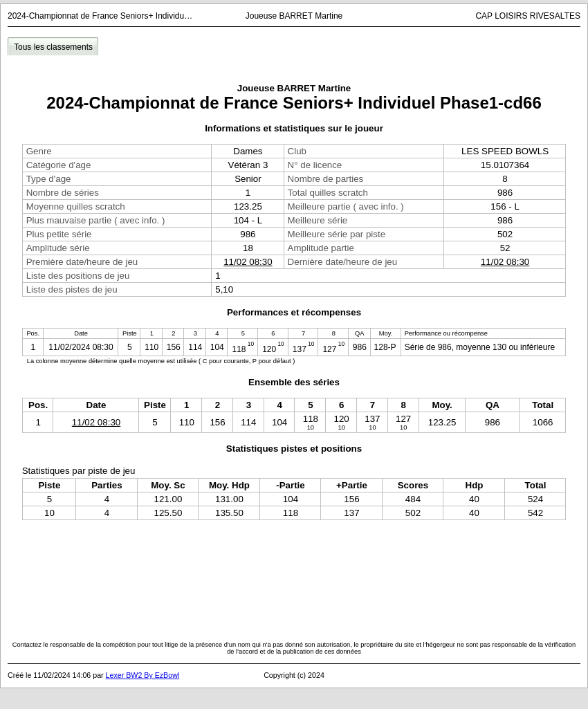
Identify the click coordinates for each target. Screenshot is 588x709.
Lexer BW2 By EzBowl (143, 675)
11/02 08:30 (248, 262)
